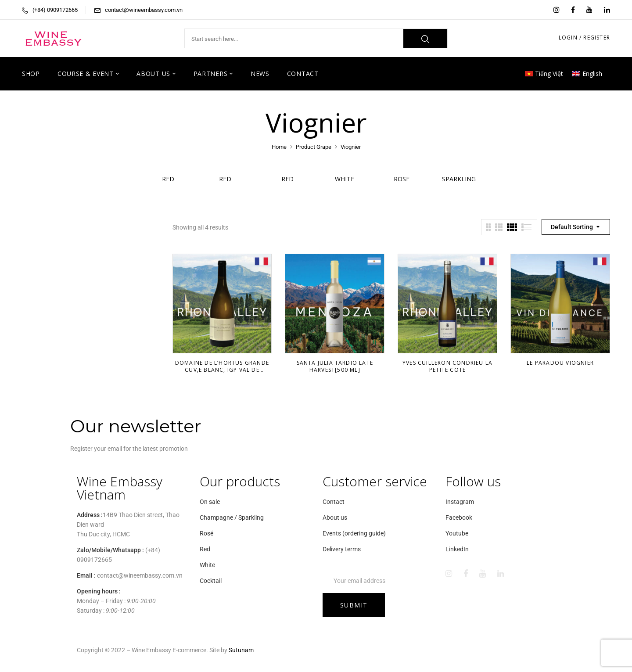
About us (335, 517)
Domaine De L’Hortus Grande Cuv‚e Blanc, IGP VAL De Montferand (222, 370)
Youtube (457, 533)
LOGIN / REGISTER (584, 38)
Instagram (460, 502)
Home (279, 147)
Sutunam (241, 650)
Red (173, 179)
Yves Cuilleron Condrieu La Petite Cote (447, 366)
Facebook (459, 517)
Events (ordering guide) (354, 533)
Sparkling (459, 179)
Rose (402, 179)
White (345, 179)
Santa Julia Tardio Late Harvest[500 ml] (335, 366)
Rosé (206, 533)
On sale (210, 502)
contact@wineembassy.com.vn (144, 10)
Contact (334, 502)
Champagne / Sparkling (232, 517)
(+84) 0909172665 (55, 10)
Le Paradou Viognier (560, 363)
